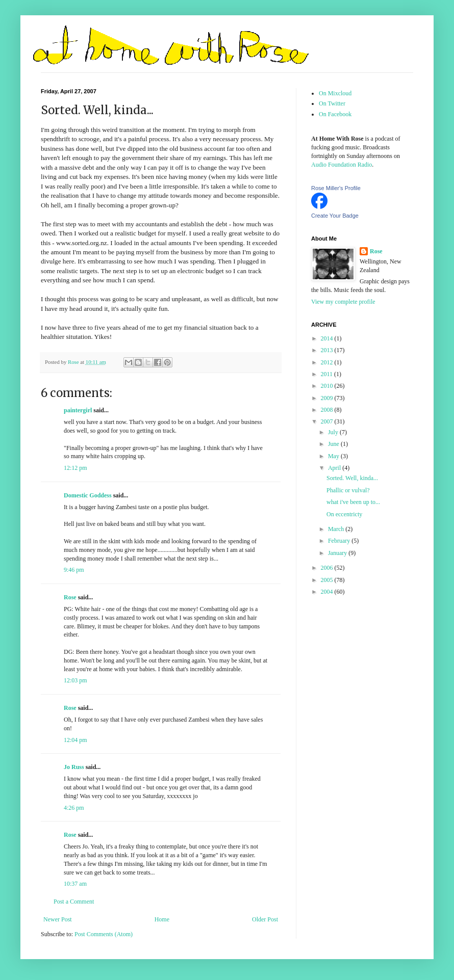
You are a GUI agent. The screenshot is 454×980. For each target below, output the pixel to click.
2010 (328, 386)
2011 (328, 374)
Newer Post (58, 919)
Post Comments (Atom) (104, 934)
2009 (328, 398)
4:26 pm (74, 808)
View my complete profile (343, 302)
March (337, 529)
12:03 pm (75, 680)
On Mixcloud (335, 93)
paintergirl (78, 410)
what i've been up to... (353, 502)
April (335, 468)
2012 (328, 362)
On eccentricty (344, 514)
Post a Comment (74, 902)
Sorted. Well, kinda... (352, 478)
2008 (328, 410)
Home (162, 919)
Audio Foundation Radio (342, 165)
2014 (328, 338)
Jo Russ (74, 767)
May (334, 456)
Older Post (265, 919)
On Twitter (332, 103)
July (334, 432)
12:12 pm (75, 468)
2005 (328, 580)
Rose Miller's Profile (336, 188)
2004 (328, 592)
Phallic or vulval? (348, 490)
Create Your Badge (335, 216)
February (340, 541)
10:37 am (75, 884)
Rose (70, 597)
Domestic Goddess (88, 495)
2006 (328, 568)
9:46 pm (74, 570)
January (338, 553)
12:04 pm (75, 740)
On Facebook (335, 114)
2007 (328, 421)
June (334, 444)
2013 (328, 350)
